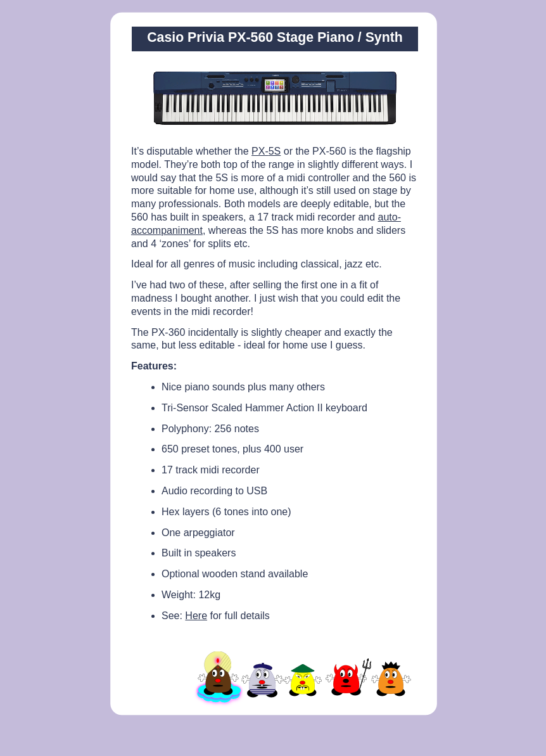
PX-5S (266, 151)
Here (196, 616)
